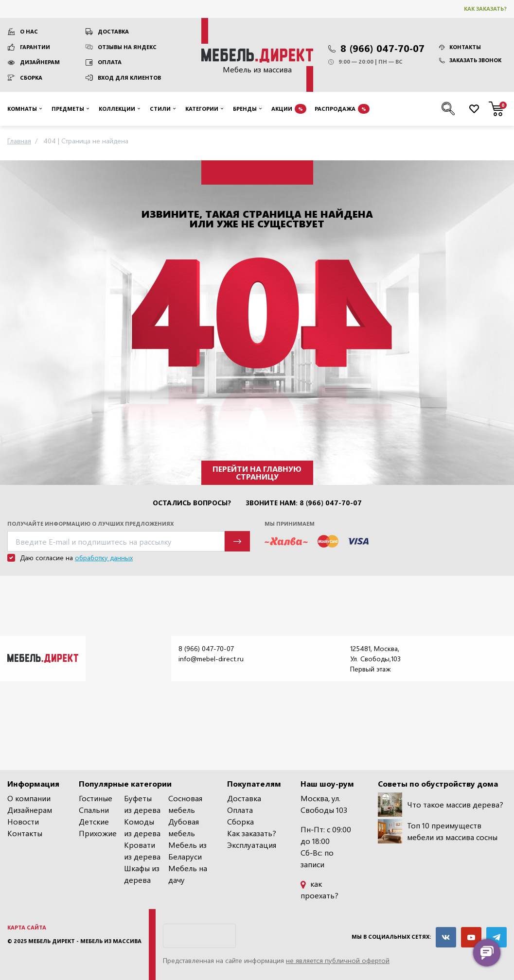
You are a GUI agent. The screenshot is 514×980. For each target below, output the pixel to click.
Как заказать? (485, 9)
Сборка (31, 77)
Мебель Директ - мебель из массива (85, 941)
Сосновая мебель (185, 804)
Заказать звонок (470, 60)
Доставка (113, 31)
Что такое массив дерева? (441, 805)
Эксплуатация (252, 845)
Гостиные (96, 798)
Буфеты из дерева (142, 804)
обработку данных (104, 558)
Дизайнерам (40, 62)
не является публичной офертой (338, 960)
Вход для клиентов (129, 77)
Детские (94, 821)
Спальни (94, 810)
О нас (29, 31)
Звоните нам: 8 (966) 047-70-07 (304, 503)
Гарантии (35, 47)
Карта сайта (27, 927)
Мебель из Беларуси (187, 851)
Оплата (110, 62)
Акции (289, 109)
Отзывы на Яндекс (127, 47)
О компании (29, 798)
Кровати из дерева (142, 851)
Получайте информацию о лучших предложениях (90, 524)
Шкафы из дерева (142, 874)
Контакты (460, 47)
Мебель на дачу (188, 874)
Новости (23, 821)
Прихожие (98, 833)
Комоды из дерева (142, 827)
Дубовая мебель (184, 827)
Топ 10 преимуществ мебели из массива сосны (438, 831)
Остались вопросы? (192, 503)
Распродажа (342, 109)
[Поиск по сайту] (448, 109)
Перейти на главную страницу (257, 473)
